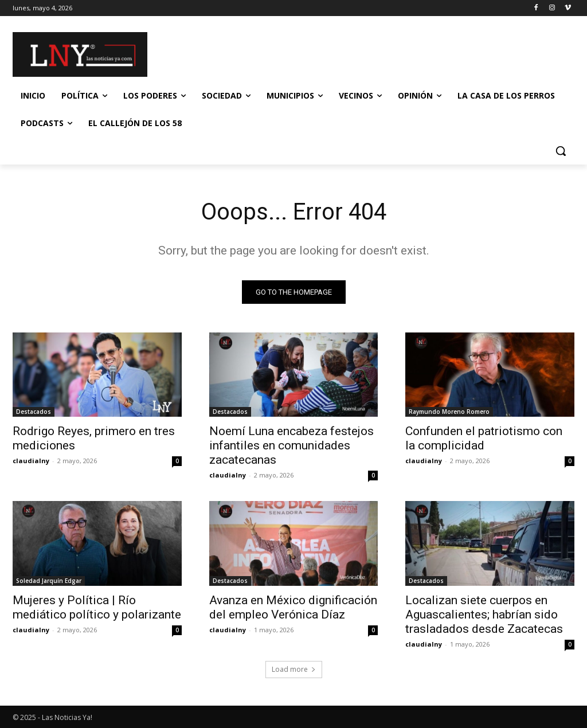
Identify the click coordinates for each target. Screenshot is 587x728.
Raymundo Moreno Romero (449, 412)
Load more (294, 669)
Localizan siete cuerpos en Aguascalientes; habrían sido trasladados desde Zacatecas (484, 615)
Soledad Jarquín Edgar (49, 581)
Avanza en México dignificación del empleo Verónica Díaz (293, 607)
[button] (561, 151)
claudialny (31, 461)
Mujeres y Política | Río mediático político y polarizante (97, 607)
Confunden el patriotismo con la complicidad (484, 439)
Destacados (34, 412)
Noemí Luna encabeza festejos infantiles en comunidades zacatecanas (291, 446)
